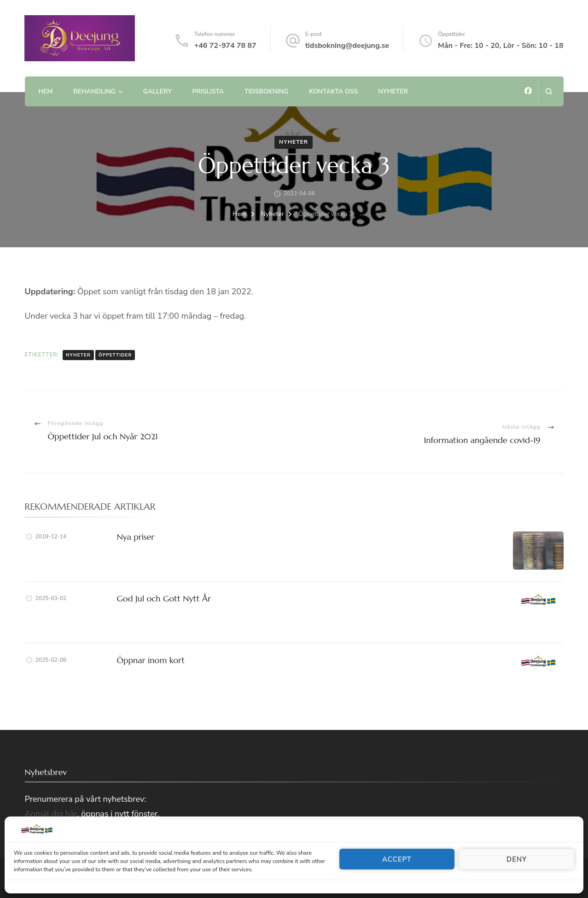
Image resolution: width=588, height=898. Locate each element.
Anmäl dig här (51, 814)
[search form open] (549, 91)
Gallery (157, 91)
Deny (517, 859)
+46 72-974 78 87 (225, 46)
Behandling (94, 91)
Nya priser (136, 537)
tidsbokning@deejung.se (347, 46)
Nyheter (393, 91)
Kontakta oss (333, 91)
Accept (397, 859)
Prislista (208, 91)
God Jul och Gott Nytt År (164, 598)
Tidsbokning (267, 91)
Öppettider (115, 355)
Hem (45, 91)
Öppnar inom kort (151, 660)
